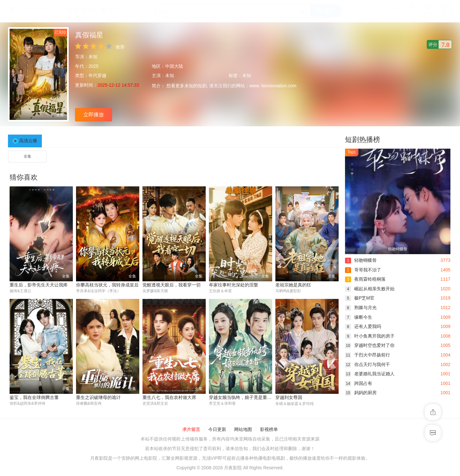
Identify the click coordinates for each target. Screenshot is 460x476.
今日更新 (217, 430)
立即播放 (94, 115)
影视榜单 (269, 430)
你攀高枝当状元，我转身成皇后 (107, 285)
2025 (93, 66)
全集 (27, 156)
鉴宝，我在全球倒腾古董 (34, 397)
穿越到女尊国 (289, 397)
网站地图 (243, 430)
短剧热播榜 (363, 140)
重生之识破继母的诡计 (98, 397)
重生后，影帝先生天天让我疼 (39, 285)
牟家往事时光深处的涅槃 (234, 285)
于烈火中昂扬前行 (368, 355)
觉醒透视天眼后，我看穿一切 (172, 285)
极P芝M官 (360, 298)
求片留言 (191, 430)
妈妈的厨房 (361, 393)
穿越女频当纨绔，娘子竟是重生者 (242, 397)
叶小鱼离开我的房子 (370, 336)
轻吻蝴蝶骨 (361, 260)
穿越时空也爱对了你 (370, 345)
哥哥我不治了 (363, 270)
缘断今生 (359, 317)
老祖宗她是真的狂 (293, 285)
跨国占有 (359, 383)
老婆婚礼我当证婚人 (370, 374)
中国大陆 (174, 66)
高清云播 (28, 141)
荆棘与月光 (361, 308)
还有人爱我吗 (363, 326)
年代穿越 (97, 75)
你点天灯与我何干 (368, 364)
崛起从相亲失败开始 (370, 289)
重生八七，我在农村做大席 (169, 397)
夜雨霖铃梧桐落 (365, 279)
